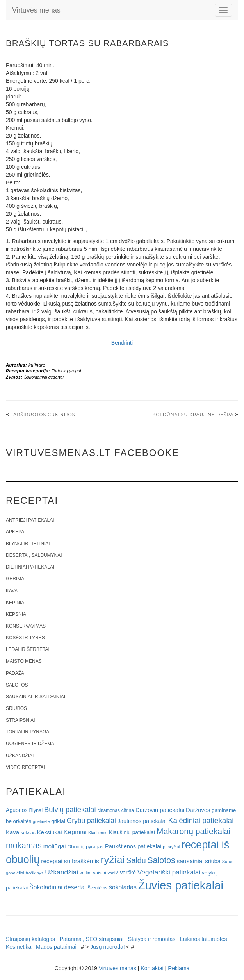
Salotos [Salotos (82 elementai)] (161, 860)
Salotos (17, 685)
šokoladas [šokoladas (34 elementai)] (123, 887)
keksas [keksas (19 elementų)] (28, 833)
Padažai (16, 673)
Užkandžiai (20, 756)
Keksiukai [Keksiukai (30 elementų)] (50, 832)
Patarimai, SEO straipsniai (92, 939)
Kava (12, 591)
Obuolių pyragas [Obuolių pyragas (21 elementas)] (85, 847)
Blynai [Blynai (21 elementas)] (36, 810)
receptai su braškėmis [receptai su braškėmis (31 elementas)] (70, 861)
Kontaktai (152, 968)
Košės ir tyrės (25, 638)
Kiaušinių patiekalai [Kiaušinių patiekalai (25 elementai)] (132, 832)
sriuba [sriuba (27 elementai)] (213, 861)
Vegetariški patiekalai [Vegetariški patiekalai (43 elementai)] (169, 872)
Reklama (179, 968)
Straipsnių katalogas (30, 939)
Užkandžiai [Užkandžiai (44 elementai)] (61, 872)
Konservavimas (26, 626)
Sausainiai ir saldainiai (36, 697)
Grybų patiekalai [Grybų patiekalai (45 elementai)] (91, 821)
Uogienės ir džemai (31, 744)
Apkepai (16, 532)
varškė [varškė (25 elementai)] (128, 873)
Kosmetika (19, 947)
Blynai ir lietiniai (28, 544)
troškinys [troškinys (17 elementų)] (35, 873)
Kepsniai (17, 614)
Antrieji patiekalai (30, 520)
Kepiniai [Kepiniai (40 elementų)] (75, 832)
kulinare (37, 365)
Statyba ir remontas (152, 939)
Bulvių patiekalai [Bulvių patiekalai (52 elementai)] (70, 809)
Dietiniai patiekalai (30, 567)
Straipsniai (20, 720)
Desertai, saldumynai (34, 555)
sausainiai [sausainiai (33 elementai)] (190, 861)
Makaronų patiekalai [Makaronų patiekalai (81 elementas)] (193, 831)
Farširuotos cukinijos (43, 415)
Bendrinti (122, 343)
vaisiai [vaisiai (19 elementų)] (100, 873)
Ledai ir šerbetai (28, 649)
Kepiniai (16, 603)
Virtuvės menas (36, 10)
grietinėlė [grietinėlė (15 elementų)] (41, 821)
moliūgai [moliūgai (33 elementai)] (55, 846)
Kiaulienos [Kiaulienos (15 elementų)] (98, 833)
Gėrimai (16, 579)
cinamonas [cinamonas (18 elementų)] (109, 810)
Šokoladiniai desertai (44, 377)
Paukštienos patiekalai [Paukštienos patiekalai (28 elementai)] (133, 846)
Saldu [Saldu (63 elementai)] (136, 860)
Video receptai (25, 767)
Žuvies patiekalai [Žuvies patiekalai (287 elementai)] (181, 885)
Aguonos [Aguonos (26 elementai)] (17, 810)
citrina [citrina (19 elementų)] (128, 810)
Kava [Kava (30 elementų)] (12, 832)
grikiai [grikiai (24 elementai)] (58, 821)
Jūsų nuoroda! (108, 947)
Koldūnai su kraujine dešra (193, 415)
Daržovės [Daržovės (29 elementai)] (198, 810)
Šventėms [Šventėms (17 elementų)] (97, 888)
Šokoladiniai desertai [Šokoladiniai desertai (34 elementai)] (58, 887)
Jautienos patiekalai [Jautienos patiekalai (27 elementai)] (142, 821)
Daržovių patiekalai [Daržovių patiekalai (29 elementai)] (160, 810)
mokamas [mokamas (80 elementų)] (24, 845)
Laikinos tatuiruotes (204, 939)
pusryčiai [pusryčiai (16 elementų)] (171, 847)
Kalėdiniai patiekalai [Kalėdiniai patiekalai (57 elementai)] (201, 820)
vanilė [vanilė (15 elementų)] (113, 873)
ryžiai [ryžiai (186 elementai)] (113, 860)
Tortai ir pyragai (66, 371)
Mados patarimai (56, 947)
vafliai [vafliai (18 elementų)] (85, 873)
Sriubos (16, 708)
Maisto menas (24, 661)
